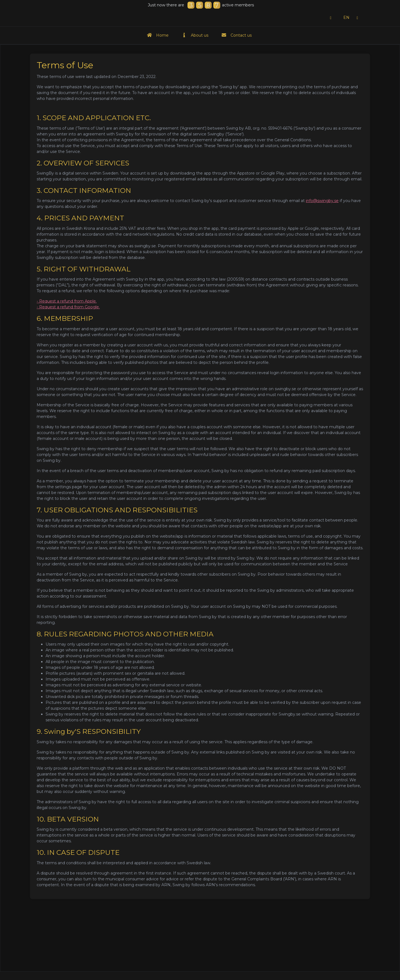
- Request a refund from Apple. (67, 301)
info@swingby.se (322, 201)
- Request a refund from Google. (68, 307)
